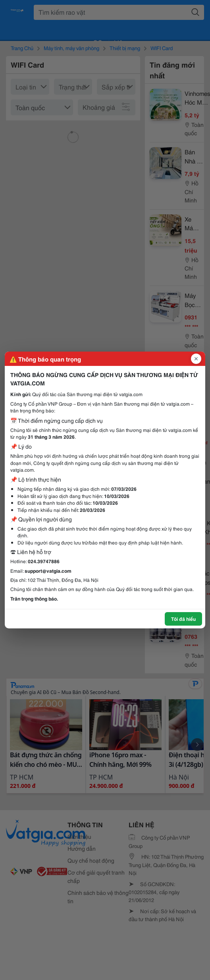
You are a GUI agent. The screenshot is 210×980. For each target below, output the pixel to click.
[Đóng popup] (196, 359)
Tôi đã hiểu (183, 619)
